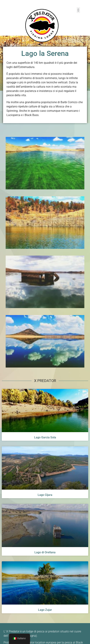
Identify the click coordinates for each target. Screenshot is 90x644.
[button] (78, 10)
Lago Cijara (45, 497)
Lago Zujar (45, 612)
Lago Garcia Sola (45, 439)
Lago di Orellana (45, 554)
